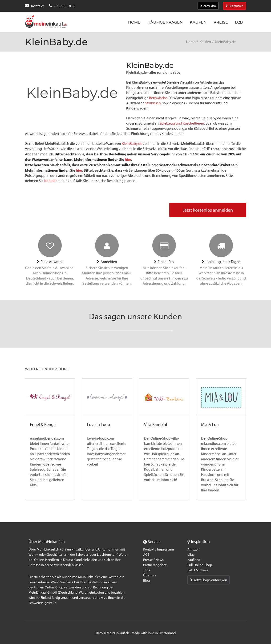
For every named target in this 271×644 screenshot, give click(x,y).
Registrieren (235, 6)
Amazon (193, 549)
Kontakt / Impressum (159, 549)
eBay (191, 555)
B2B (239, 22)
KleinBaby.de (132, 144)
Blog (146, 580)
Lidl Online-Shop (200, 565)
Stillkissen (153, 103)
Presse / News (153, 560)
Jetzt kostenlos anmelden (208, 210)
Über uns (150, 575)
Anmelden (208, 6)
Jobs (147, 570)
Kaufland (194, 560)
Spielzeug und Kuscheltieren (182, 123)
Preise (221, 22)
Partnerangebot (155, 565)
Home (134, 22)
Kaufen (198, 22)
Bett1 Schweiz (198, 570)
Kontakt (51, 181)
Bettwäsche (158, 98)
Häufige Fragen (165, 22)
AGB (146, 555)
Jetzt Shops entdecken (209, 580)
